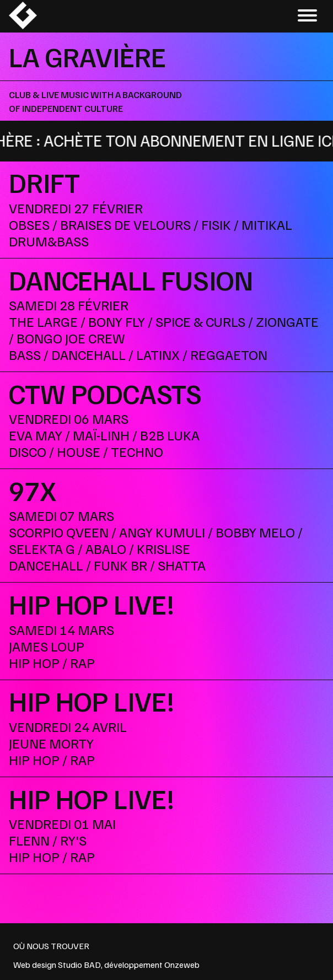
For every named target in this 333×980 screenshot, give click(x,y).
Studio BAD (79, 965)
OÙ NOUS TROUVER (51, 946)
